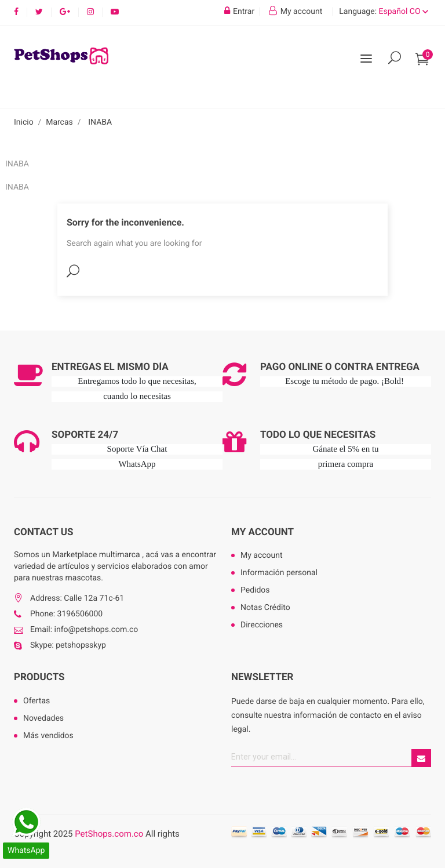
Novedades (43, 718)
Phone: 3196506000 (66, 614)
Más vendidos (48, 736)
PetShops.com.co (109, 834)
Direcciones (262, 625)
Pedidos (255, 590)
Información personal (279, 573)
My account (262, 532)
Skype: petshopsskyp (68, 645)
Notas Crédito (265, 608)
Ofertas (37, 701)
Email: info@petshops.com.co (84, 630)
